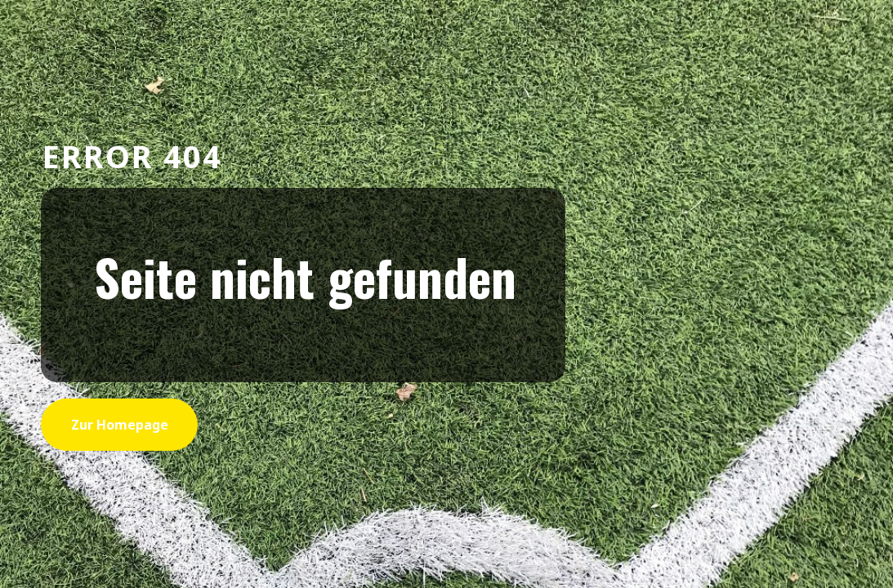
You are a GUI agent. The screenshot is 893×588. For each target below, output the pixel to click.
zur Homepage (120, 425)
